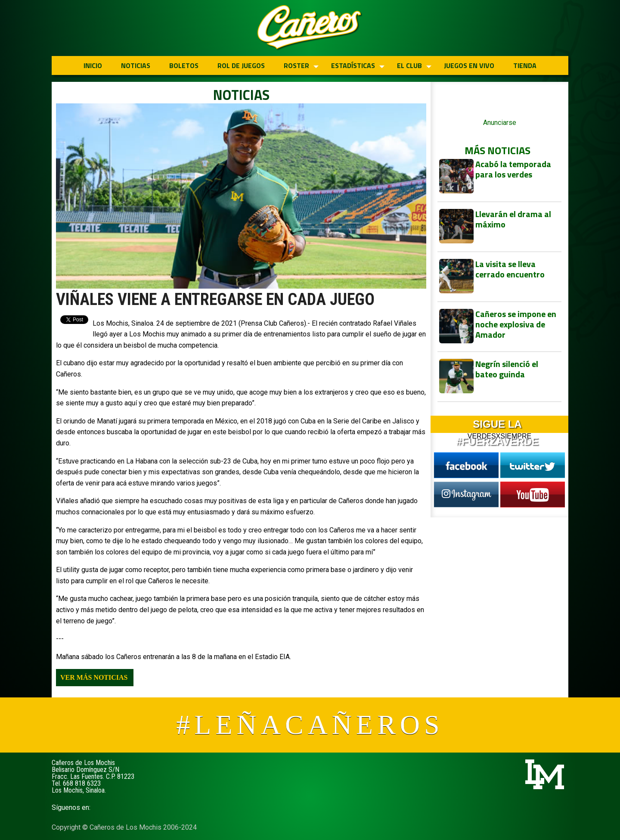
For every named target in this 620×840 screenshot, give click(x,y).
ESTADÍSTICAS (353, 65)
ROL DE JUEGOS (241, 65)
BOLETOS (184, 65)
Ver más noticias (94, 677)
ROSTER (296, 65)
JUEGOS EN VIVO (469, 65)
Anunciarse (500, 123)
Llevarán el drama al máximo (513, 219)
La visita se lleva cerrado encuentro (510, 269)
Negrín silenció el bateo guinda (507, 369)
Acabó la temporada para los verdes (513, 169)
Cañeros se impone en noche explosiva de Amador (516, 324)
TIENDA (525, 65)
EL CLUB (409, 65)
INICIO (93, 65)
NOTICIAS (136, 65)
